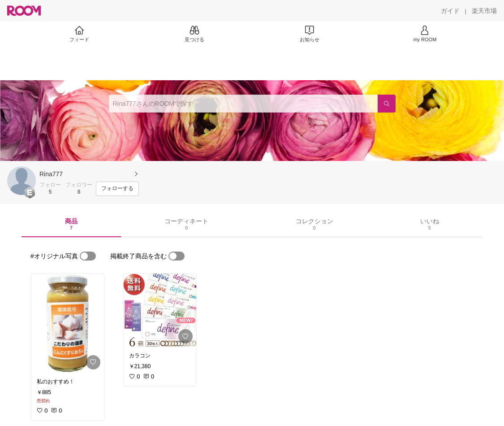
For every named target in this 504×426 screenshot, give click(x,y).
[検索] (387, 104)
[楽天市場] (484, 11)
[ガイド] (450, 11)
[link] (68, 323)
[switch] (88, 256)
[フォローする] (117, 189)
